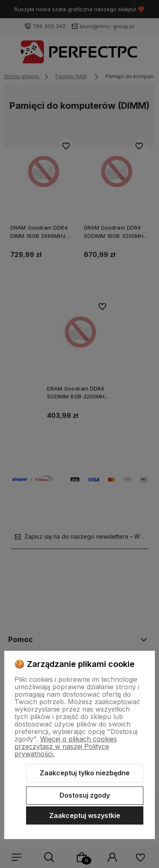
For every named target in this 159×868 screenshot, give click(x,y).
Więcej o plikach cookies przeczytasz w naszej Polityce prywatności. (66, 746)
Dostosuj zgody (85, 795)
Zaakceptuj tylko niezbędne (85, 773)
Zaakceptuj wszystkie (85, 815)
